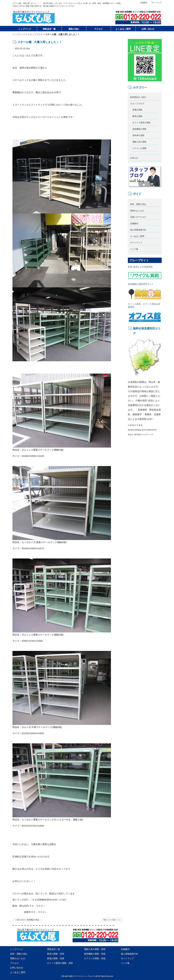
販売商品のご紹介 (138, 97)
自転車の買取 (138, 135)
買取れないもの (137, 211)
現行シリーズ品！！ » (112, 920)
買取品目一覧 (54, 949)
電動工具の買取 (139, 142)
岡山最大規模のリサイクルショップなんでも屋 (80, 976)
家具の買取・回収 (56, 954)
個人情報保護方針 (138, 230)
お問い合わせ (17, 968)
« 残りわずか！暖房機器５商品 (27, 920)
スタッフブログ (35, 34)
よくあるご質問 (137, 236)
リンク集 (134, 249)
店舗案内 (144, 3)
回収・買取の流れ (138, 204)
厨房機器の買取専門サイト (145, 291)
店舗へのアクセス (138, 217)
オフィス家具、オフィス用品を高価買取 (145, 313)
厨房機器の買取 (139, 129)
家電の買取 (137, 110)
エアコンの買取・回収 (95, 958)
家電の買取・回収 (56, 958)
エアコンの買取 (139, 148)
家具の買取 (137, 116)
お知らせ (134, 158)
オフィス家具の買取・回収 (60, 963)
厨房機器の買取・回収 (95, 954)
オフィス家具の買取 (141, 123)
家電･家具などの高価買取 (145, 273)
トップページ (19, 34)
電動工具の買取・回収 (95, 949)
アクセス (14, 963)
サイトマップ (157, 3)
